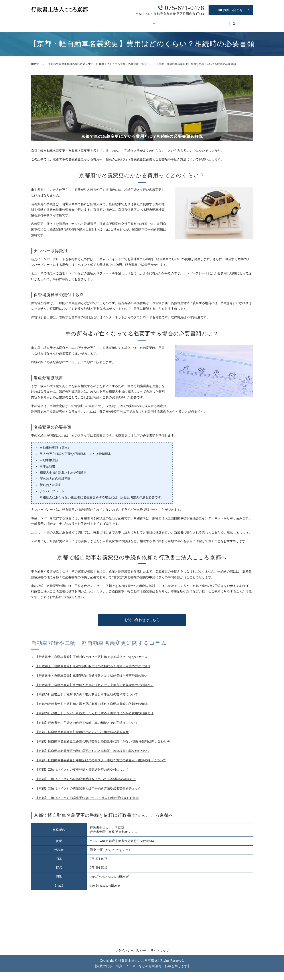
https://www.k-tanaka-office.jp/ (109, 879)
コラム (233, 22)
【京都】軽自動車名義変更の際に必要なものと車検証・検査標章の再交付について (93, 753)
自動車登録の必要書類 (136, 22)
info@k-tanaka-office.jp (105, 888)
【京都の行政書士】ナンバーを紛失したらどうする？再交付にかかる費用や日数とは (95, 716)
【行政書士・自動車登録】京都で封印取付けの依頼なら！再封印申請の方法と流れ (93, 669)
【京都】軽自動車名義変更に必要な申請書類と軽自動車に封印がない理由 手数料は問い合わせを (103, 744)
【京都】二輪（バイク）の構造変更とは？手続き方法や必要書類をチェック (88, 791)
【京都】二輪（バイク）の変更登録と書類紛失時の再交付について (82, 772)
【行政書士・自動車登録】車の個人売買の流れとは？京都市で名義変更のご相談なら (95, 688)
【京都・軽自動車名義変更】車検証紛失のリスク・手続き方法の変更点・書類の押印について (101, 763)
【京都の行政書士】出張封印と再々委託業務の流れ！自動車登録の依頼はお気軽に (93, 706)
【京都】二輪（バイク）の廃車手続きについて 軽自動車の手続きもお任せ (87, 800)
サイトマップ (160, 953)
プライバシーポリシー (130, 953)
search (36, 29)
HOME (41, 22)
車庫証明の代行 (176, 22)
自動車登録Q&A (96, 22)
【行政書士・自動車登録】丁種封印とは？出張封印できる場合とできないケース (91, 659)
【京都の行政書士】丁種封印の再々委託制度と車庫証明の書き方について (87, 697)
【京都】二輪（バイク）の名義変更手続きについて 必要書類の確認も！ (86, 782)
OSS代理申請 (208, 22)
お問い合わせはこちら (142, 622)
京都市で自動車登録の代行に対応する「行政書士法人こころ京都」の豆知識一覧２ (97, 67)
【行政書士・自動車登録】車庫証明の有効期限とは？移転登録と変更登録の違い (91, 678)
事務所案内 (65, 22)
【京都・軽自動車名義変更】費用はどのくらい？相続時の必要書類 (82, 735)
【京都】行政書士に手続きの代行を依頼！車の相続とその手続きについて (87, 725)
